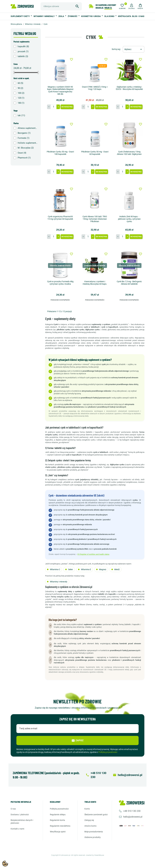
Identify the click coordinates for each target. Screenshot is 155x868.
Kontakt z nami (17, 829)
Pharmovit (24, 158)
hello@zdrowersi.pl (133, 817)
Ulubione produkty (93, 837)
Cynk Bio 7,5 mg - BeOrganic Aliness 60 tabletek (129, 283)
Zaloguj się (89, 820)
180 (21, 103)
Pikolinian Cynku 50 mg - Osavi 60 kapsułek (95, 153)
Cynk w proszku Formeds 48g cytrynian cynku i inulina (60, 283)
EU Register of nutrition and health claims (93, 554)
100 (21, 93)
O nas (141, 16)
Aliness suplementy (28, 128)
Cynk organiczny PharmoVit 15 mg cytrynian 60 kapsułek (60, 218)
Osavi (22, 153)
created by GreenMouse (95, 855)
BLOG (135, 16)
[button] (132, 6)
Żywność (73, 16)
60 (20, 83)
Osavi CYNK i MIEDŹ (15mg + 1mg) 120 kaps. (95, 88)
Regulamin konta (57, 820)
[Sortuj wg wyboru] (134, 49)
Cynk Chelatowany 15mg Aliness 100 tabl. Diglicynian (129, 153)
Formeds (24, 138)
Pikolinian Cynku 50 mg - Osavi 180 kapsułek (60, 153)
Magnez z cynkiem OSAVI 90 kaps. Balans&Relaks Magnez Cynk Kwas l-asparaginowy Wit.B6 (60, 90)
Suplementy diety (20, 16)
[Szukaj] (61, 6)
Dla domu (110, 16)
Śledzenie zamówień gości (96, 815)
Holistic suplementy (28, 143)
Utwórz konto (90, 826)
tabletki (23, 56)
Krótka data (125, 16)
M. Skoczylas (26, 148)
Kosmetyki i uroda (91, 16)
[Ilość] (53, 107)
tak (21, 115)
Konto (87, 809)
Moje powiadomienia (94, 832)
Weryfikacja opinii (58, 832)
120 (21, 98)
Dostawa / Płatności (20, 815)
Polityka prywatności (59, 809)
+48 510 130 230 (132, 811)
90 (20, 88)
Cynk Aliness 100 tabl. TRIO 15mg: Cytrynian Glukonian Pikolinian (95, 219)
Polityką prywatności (108, 752)
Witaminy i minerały (44, 16)
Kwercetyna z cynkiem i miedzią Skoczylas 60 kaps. (95, 283)
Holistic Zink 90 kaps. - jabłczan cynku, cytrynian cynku (129, 219)
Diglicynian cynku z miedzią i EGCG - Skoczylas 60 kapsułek (129, 88)
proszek (23, 51)
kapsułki (23, 46)
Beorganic (24, 133)
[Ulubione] (122, 6)
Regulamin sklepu (58, 815)
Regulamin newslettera (60, 826)
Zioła (61, 16)
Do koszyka (67, 107)
